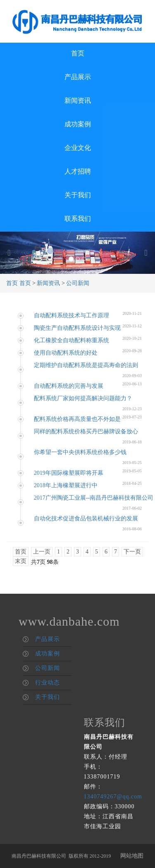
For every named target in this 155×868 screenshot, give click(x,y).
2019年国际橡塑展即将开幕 (69, 473)
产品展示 (78, 77)
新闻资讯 (78, 100)
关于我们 (78, 195)
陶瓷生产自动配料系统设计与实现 (77, 328)
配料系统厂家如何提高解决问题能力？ (83, 398)
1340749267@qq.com (113, 797)
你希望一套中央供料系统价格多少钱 (80, 452)
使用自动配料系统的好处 (66, 353)
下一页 (132, 552)
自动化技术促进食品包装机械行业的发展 (86, 519)
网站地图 (132, 856)
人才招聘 (78, 171)
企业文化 (78, 148)
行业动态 (48, 683)
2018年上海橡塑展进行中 (66, 485)
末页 (21, 561)
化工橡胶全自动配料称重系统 (72, 340)
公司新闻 (78, 283)
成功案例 (78, 124)
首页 (78, 53)
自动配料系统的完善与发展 (69, 386)
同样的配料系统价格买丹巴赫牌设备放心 (86, 432)
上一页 (42, 552)
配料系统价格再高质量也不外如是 (77, 419)
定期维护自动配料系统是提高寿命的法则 (86, 365)
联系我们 (78, 219)
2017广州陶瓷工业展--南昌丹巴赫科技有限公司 (94, 498)
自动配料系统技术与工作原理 (72, 316)
